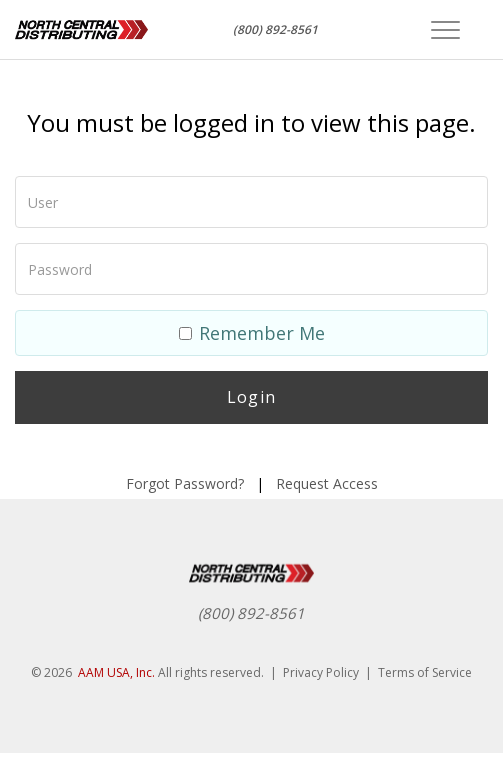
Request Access (327, 483)
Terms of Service (425, 672)
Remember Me (252, 333)
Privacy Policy (321, 672)
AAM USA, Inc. (116, 672)
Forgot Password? (185, 483)
